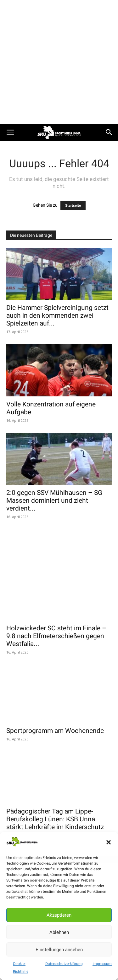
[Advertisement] (59, 62)
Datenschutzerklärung (64, 964)
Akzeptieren (59, 915)
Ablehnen (59, 932)
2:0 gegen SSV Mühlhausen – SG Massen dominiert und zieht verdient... (54, 501)
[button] (109, 842)
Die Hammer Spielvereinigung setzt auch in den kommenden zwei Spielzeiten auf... (57, 315)
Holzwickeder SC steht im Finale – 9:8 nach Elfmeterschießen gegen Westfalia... (56, 597)
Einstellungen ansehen (59, 950)
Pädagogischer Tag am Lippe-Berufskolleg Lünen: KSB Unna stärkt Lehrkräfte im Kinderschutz (55, 774)
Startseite (73, 206)
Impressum (102, 964)
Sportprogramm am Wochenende (55, 686)
